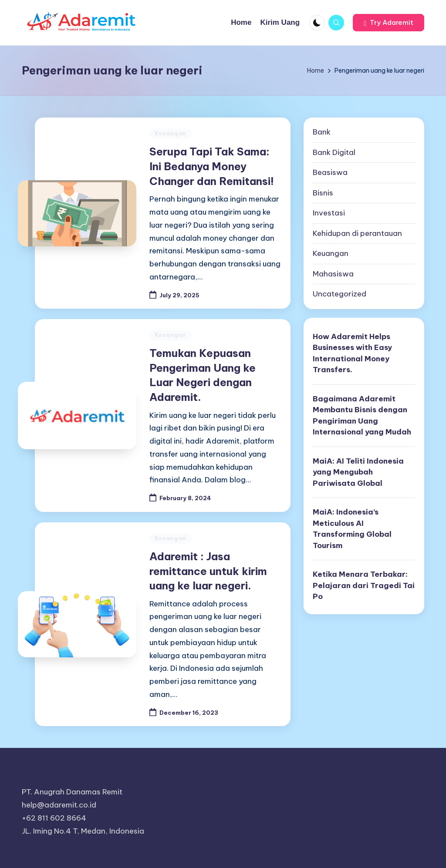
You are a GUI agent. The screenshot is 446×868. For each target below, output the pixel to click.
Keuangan (171, 133)
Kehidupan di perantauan (357, 233)
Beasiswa (330, 172)
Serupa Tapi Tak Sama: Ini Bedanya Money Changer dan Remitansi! (212, 166)
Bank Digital (334, 152)
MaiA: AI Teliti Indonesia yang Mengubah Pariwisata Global (358, 472)
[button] (389, 23)
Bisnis (323, 193)
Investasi (329, 213)
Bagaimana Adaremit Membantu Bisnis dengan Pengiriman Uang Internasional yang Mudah (362, 415)
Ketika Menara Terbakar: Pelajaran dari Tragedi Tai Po (364, 585)
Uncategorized (340, 294)
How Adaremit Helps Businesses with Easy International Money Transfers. (352, 353)
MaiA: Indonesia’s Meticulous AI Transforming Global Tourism (352, 529)
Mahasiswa (333, 274)
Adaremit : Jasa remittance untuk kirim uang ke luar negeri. (208, 571)
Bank (322, 132)
